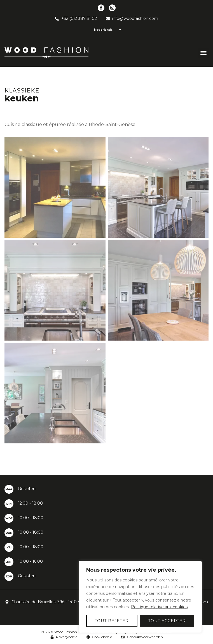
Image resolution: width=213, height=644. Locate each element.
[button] (203, 53)
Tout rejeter (112, 621)
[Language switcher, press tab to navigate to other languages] (107, 30)
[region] (140, 597)
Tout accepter (167, 621)
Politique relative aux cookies (159, 607)
